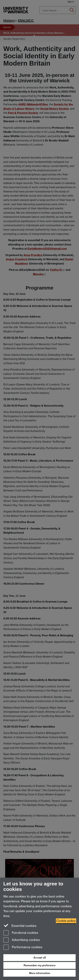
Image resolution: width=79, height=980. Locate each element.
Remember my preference (40, 965)
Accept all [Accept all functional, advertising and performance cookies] (40, 958)
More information (40, 973)
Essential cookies (20, 926)
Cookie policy (66, 921)
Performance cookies (23, 947)
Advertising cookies (22, 940)
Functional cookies (21, 933)
